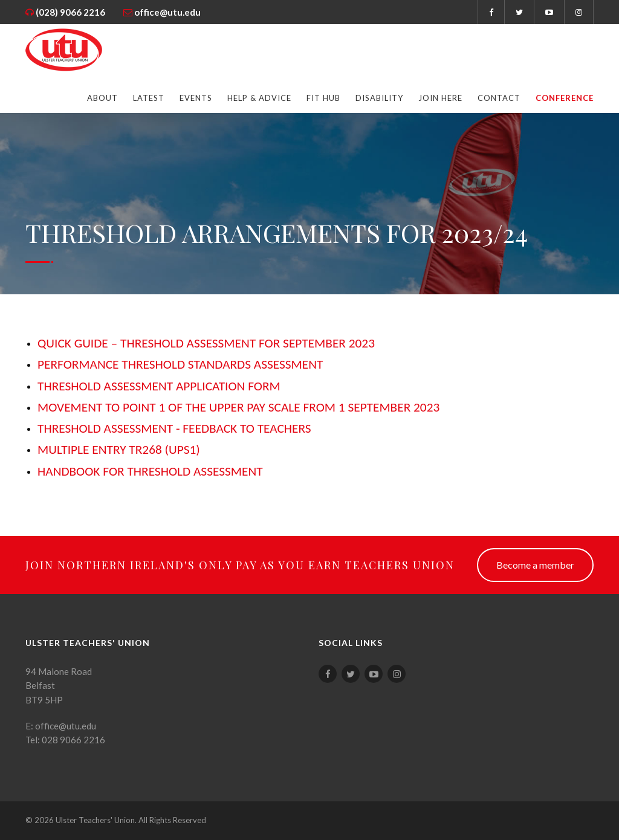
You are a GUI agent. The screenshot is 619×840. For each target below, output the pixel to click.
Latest (149, 98)
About (102, 98)
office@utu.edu (167, 12)
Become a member (535, 565)
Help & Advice (259, 98)
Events (196, 98)
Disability (379, 98)
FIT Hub (323, 98)
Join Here (440, 98)
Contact (499, 98)
